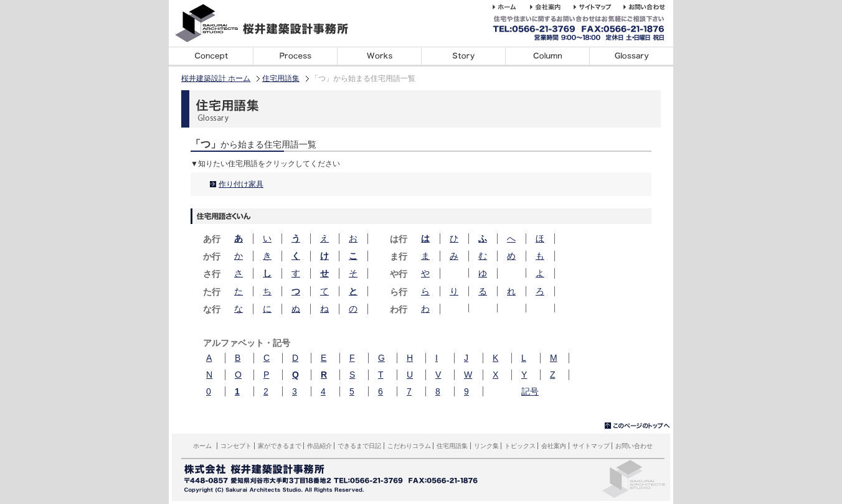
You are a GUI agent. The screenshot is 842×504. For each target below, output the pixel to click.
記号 (530, 391)
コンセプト (211, 57)
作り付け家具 (241, 184)
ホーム (202, 446)
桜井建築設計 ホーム (216, 78)
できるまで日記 (463, 57)
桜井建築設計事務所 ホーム (511, 7)
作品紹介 (319, 446)
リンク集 (486, 446)
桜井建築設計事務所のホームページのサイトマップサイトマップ (598, 7)
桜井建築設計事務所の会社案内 (552, 7)
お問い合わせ (634, 446)
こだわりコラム (547, 57)
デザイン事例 (379, 57)
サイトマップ (591, 446)
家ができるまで (295, 57)
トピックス (520, 446)
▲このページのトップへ (637, 426)
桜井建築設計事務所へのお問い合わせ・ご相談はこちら (646, 7)
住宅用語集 (631, 57)
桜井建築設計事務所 (268, 23)
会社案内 (554, 446)
